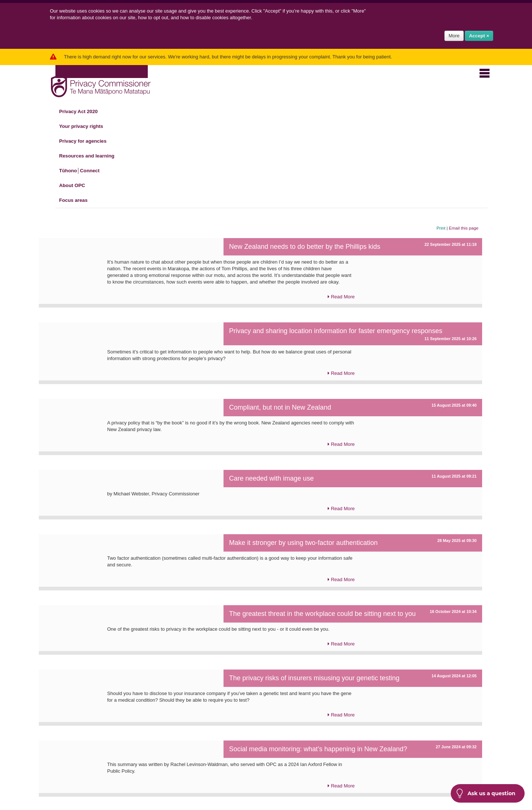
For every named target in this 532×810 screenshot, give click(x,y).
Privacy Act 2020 (83, 112)
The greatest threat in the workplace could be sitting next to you (322, 614)
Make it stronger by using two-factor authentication (303, 543)
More (454, 36)
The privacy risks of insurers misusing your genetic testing (314, 678)
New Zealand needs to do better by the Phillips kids (305, 247)
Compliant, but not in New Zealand (280, 407)
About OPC (76, 186)
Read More (341, 297)
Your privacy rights (86, 126)
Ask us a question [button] (486, 793)
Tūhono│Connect (84, 171)
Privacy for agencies (87, 141)
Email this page (464, 228)
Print (441, 228)
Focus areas (78, 200)
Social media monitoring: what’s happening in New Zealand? (318, 749)
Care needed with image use (271, 478)
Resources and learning (91, 156)
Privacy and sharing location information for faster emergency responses (336, 331)
